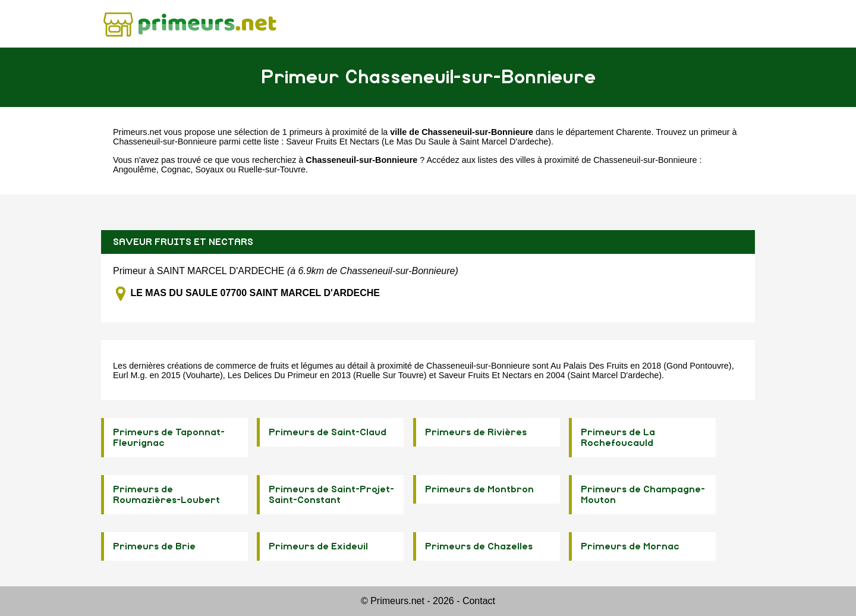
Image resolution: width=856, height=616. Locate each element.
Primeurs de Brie (154, 546)
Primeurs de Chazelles (479, 546)
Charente (633, 132)
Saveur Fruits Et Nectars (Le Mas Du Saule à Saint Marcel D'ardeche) (418, 142)
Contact (479, 601)
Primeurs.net (137, 132)
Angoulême (135, 169)
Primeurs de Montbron (479, 489)
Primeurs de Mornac (630, 546)
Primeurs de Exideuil (318, 546)
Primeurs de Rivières (476, 432)
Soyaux (209, 169)
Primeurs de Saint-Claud (328, 432)
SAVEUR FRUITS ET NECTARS (183, 242)
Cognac (176, 169)
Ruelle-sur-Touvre (272, 169)
